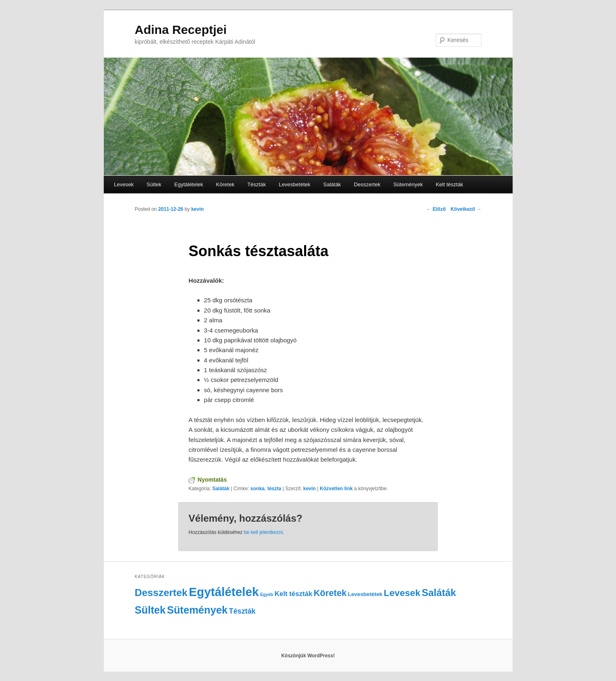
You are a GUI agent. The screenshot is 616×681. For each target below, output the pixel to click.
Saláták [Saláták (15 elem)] (439, 593)
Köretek (225, 184)
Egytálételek (189, 184)
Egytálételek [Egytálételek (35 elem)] (224, 592)
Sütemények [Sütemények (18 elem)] (197, 610)
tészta (274, 489)
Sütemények (408, 184)
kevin (198, 209)
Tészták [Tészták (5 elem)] (242, 611)
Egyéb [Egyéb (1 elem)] (267, 594)
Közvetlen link (337, 489)
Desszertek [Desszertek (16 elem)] (161, 593)
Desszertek (367, 184)
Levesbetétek (295, 184)
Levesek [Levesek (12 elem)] (402, 593)
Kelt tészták (449, 184)
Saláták (332, 184)
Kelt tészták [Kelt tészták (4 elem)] (293, 594)
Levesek (124, 184)
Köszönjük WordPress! (308, 656)
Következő (466, 209)
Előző (436, 209)
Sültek (154, 184)
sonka (258, 489)
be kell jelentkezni (263, 532)
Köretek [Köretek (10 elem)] (330, 593)
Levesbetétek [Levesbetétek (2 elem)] (365, 594)
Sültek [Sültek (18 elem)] (150, 610)
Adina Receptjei (181, 30)
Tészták (257, 184)
